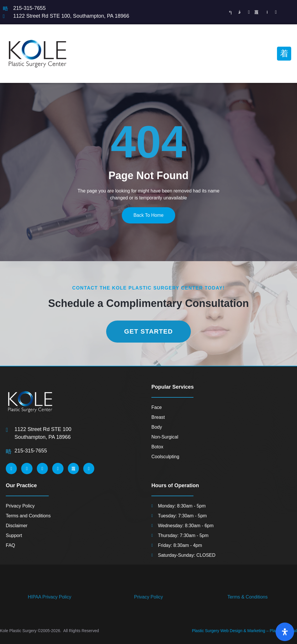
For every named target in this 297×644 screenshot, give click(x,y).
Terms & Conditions (248, 597)
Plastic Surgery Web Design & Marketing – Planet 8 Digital (245, 631)
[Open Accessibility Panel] (285, 632)
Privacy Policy (148, 597)
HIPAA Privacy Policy (50, 597)
